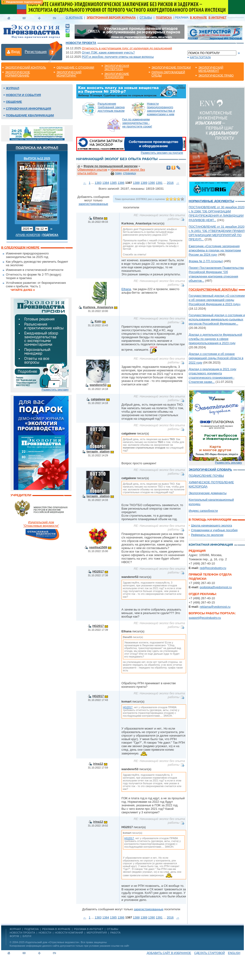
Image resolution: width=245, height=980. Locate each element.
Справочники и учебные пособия (214, 530)
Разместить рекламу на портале (162, 153)
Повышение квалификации (30, 115)
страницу (129, 173)
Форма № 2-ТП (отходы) (206, 261)
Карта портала (200, 57)
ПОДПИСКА (32, 929)
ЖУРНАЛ (15, 929)
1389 (144, 183)
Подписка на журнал (37, 148)
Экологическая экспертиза (117, 68)
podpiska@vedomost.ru (216, 587)
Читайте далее (21, 290)
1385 (113, 183)
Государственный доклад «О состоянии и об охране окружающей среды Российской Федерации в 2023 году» (217, 300)
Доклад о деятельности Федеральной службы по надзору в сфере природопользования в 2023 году (215, 339)
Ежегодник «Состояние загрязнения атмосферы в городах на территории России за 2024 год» (215, 250)
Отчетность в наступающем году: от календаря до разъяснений (127, 48)
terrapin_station (98, 452)
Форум (14, 936)
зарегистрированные (93, 204)
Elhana (98, 218)
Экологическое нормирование (18, 74)
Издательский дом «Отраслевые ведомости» (52, 942)
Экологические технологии (117, 76)
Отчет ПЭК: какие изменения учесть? (108, 52)
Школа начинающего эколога (212, 525)
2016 (170, 183)
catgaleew (98, 399)
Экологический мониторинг (69, 74)
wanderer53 (98, 385)
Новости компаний (69, 933)
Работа (115, 933)
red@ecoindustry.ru (213, 568)
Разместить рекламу (55, 390)
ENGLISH (234, 953)
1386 (121, 183)
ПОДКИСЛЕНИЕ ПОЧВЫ (206, 476)
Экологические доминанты (208, 493)
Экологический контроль (26, 68)
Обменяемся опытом (92, 170)
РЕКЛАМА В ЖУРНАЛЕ (56, 929)
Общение (14, 102)
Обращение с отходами (75, 68)
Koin (98, 321)
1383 (98, 183)
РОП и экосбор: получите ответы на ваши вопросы (118, 57)
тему (118, 173)
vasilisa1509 (98, 547)
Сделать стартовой (210, 953)
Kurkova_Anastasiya (98, 307)
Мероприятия (97, 933)
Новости (45, 933)
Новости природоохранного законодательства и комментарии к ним (161, 109)
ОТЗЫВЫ (146, 18)
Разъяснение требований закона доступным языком (111, 107)
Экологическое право (216, 76)
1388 (136, 183)
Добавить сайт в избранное (169, 953)
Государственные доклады (213, 290)
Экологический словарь (210, 470)
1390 (151, 183)
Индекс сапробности (203, 511)
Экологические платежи (171, 68)
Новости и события (23, 95)
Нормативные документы (211, 201)
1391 (159, 183)
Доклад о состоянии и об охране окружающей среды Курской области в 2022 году (216, 358)
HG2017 (98, 571)
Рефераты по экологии (207, 535)
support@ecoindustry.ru (205, 618)
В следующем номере (20, 248)
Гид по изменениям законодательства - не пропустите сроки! (137, 123)
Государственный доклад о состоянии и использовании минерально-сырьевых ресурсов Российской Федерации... (217, 319)
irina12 (98, 764)
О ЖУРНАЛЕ (74, 18)
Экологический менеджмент (211, 69)
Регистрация (36, 52)
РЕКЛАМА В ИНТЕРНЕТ (89, 929)
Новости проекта (81, 43)
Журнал (13, 88)
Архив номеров (28, 235)
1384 (106, 183)
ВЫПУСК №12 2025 (37, 158)
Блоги (27, 936)
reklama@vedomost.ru (215, 607)
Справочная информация (29, 109)
